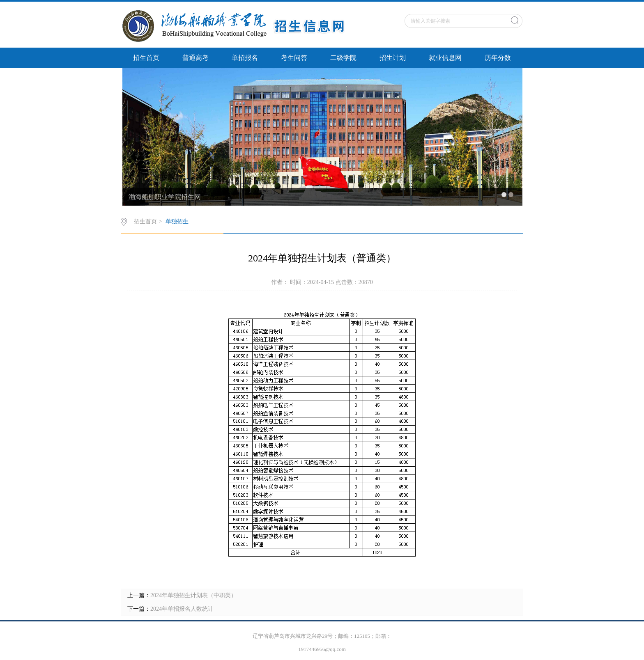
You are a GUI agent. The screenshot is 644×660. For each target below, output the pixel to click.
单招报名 (245, 58)
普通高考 (195, 58)
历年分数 (498, 58)
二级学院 (343, 58)
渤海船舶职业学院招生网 (165, 197)
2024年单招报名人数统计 (182, 609)
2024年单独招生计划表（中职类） (193, 595)
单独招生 (177, 221)
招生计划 (393, 58)
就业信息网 (445, 58)
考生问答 (294, 58)
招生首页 (146, 58)
